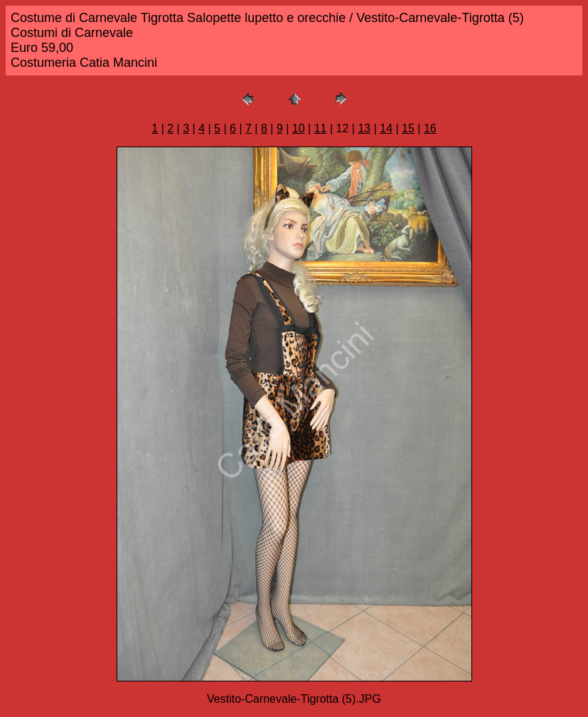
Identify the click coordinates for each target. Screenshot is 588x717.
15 (408, 128)
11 (321, 128)
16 (430, 128)
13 (364, 128)
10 (299, 128)
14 (386, 128)
